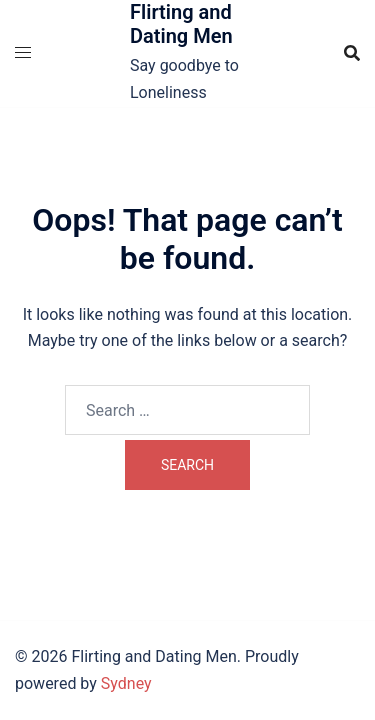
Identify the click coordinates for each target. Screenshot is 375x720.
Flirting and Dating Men (181, 24)
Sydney (126, 683)
